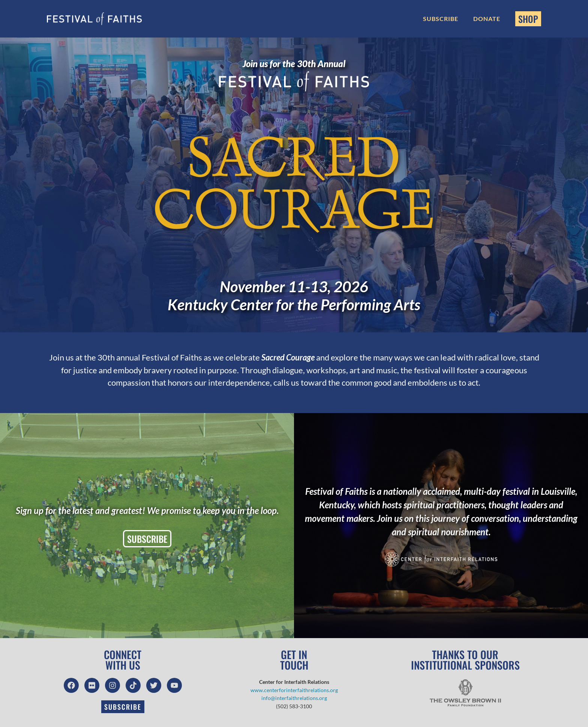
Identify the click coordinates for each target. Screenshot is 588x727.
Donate (487, 19)
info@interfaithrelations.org (294, 698)
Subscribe (441, 19)
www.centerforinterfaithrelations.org (294, 690)
